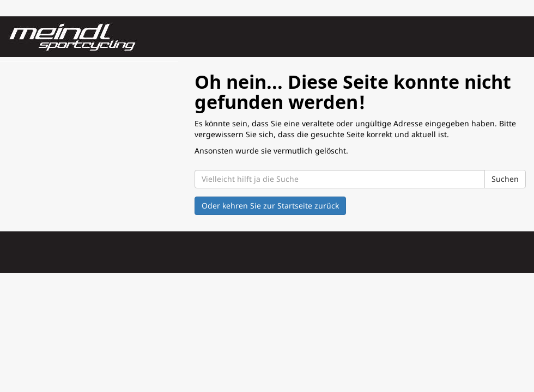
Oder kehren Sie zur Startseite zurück (270, 206)
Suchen (505, 179)
